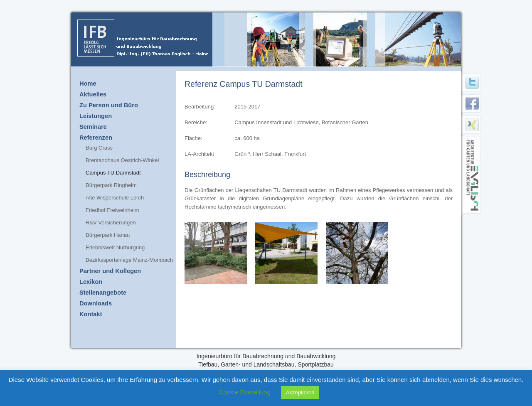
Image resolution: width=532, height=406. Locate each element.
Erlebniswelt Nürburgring (115, 247)
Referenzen (96, 138)
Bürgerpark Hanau (108, 235)
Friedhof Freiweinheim (112, 210)
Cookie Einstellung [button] (245, 392)
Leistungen (96, 116)
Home (88, 84)
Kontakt (91, 314)
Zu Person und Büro (109, 105)
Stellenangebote (103, 293)
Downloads (96, 303)
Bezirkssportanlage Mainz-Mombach (129, 260)
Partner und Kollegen (110, 271)
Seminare (93, 127)
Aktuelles (93, 94)
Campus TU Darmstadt (113, 173)
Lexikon (91, 282)
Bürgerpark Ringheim (111, 185)
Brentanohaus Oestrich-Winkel (122, 160)
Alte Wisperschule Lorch (115, 198)
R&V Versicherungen (111, 223)
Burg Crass (99, 148)
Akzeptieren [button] (300, 392)
